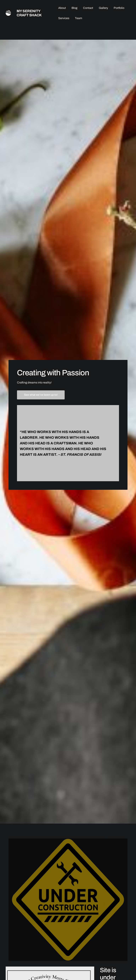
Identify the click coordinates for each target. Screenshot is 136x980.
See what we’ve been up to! (41, 395)
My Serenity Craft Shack (29, 13)
